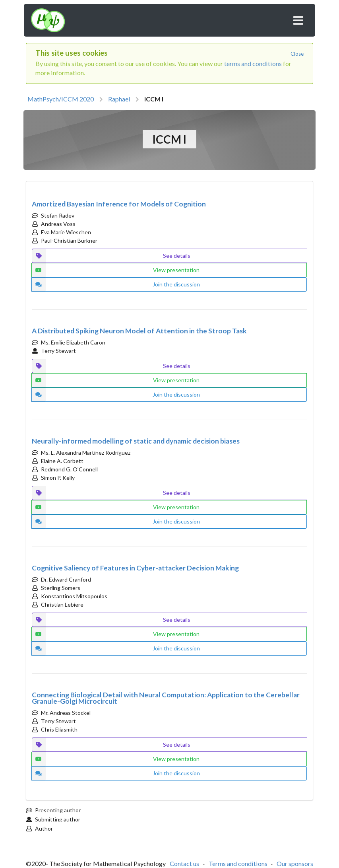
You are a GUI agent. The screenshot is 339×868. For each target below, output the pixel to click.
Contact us (184, 863)
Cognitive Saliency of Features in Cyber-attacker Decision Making (135, 568)
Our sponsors (295, 863)
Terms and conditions (238, 863)
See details (111, 256)
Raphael (119, 99)
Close (297, 54)
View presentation (115, 270)
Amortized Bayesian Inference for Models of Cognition (119, 204)
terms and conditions (253, 63)
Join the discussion (116, 284)
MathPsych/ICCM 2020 (61, 99)
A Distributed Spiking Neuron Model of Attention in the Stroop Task (139, 331)
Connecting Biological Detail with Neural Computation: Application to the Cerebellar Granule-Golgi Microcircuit (166, 698)
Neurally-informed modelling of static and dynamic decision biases (136, 441)
